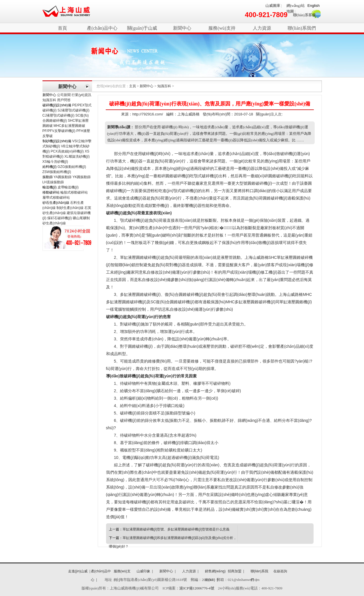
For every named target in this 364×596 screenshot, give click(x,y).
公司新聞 (64, 95)
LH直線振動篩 (53, 182)
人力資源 (262, 28)
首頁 (62, 28)
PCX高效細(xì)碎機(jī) (67, 151)
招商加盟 (235, 571)
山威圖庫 (273, 6)
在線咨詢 (280, 571)
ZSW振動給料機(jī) (57, 172)
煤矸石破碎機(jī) (60, 218)
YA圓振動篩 (63, 177)
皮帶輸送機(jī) (68, 187)
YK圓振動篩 (82, 177)
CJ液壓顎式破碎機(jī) (59, 115)
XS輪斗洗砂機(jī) (55, 162)
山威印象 (143, 571)
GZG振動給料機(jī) (72, 167)
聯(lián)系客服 (304, 15)
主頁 (133, 86)
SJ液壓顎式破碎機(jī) (74, 110)
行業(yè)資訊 (81, 95)
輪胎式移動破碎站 (74, 192)
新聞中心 (182, 28)
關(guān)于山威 (142, 28)
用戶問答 (64, 100)
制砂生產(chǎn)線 (70, 208)
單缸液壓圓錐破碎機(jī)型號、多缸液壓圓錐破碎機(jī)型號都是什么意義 (176, 529)
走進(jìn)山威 (78, 571)
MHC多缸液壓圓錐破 (69, 126)
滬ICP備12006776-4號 (197, 588)
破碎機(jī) (66, 11)
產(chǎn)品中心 (102, 28)
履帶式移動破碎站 (56, 198)
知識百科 (49, 100)
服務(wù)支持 (222, 28)
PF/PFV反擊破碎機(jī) (59, 131)
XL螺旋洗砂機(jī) (77, 156)
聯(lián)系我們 (302, 28)
